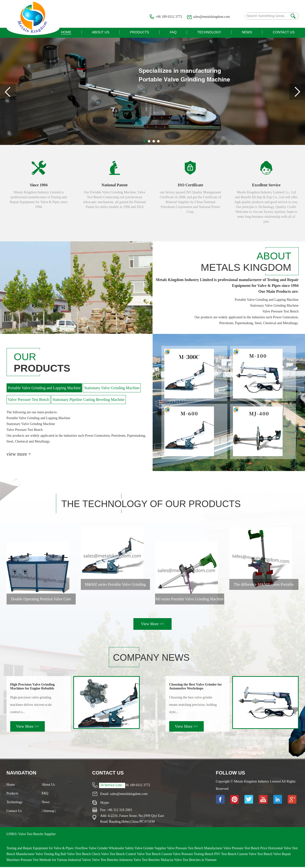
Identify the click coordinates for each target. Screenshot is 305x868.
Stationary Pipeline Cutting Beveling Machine (89, 400)
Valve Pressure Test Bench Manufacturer (195, 849)
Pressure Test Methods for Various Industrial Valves (56, 861)
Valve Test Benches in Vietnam (195, 861)
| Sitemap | (49, 812)
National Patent (115, 185)
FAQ (45, 794)
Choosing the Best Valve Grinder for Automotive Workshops (196, 687)
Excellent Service (266, 185)
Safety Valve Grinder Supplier (146, 849)
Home (11, 786)
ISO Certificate (190, 185)
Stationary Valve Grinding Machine (112, 389)
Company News (154, 659)
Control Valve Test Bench (143, 855)
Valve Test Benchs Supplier (37, 835)
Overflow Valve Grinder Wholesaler (100, 849)
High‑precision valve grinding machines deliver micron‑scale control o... (31, 706)
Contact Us (14, 812)
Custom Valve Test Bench (255, 855)
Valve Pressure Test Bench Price (246, 849)
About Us (48, 786)
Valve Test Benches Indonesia (113, 861)
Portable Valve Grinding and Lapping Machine (45, 389)
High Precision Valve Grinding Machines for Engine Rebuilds (32, 687)
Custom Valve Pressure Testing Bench (188, 855)
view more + (19, 454)
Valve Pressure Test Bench (29, 400)
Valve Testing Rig (48, 855)
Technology (15, 803)
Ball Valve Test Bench (76, 855)
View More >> (152, 625)
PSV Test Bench (226, 855)
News (46, 803)
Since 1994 (39, 185)
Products (13, 794)
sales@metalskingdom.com (211, 17)
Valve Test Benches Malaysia (154, 861)
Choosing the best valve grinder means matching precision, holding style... (193, 706)
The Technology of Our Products (155, 505)
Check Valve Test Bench (109, 855)
